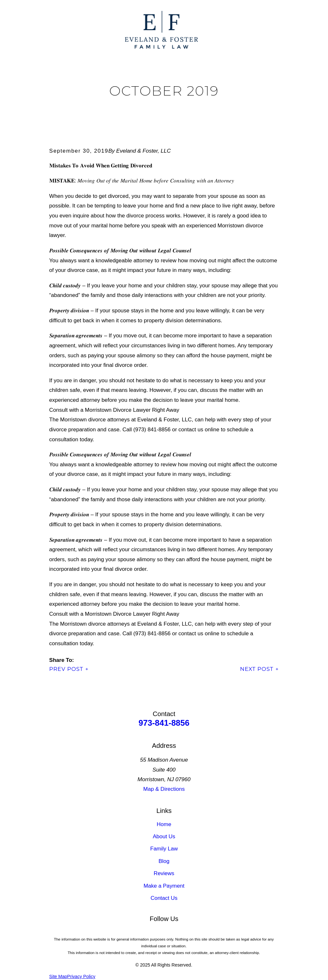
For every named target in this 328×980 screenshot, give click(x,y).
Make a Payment (164, 886)
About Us (164, 836)
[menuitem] (58, 977)
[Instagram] (188, 932)
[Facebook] (156, 932)
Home (164, 824)
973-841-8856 (164, 723)
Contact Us (164, 898)
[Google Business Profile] (172, 932)
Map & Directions (164, 789)
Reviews (164, 873)
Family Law (164, 849)
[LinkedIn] (140, 932)
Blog (164, 861)
